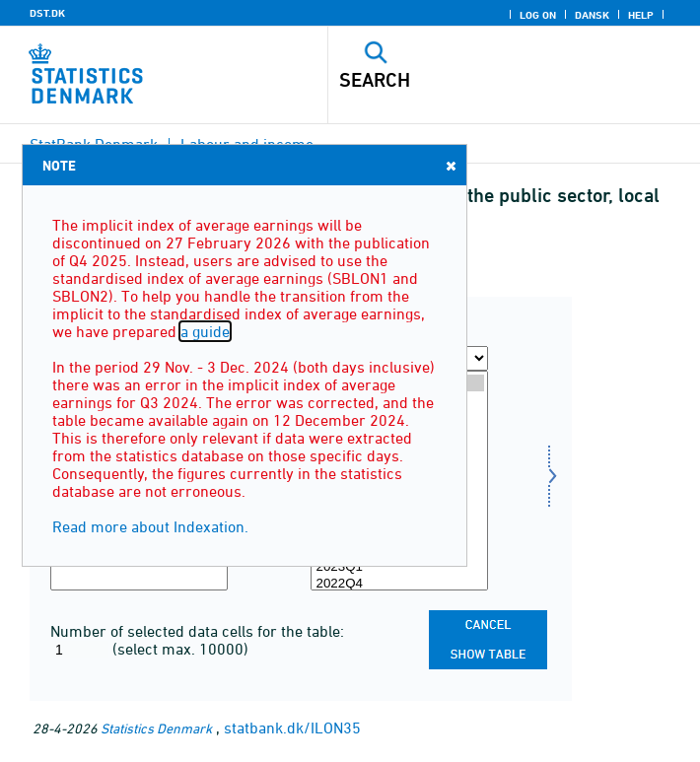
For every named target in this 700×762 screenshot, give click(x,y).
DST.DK (47, 13)
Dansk (592, 15)
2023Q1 (399, 567)
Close (450, 165)
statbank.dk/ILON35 (292, 727)
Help (641, 15)
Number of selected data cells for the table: (197, 631)
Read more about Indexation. (150, 526)
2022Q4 (399, 584)
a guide (205, 331)
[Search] (478, 80)
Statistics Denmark (156, 728)
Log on (538, 15)
